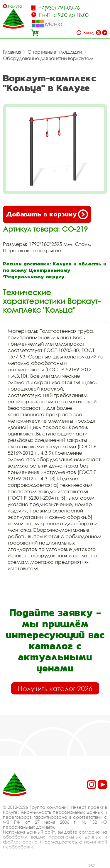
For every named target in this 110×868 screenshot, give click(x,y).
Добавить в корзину (47, 214)
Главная (12, 52)
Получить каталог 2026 (55, 688)
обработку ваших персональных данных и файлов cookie (55, 839)
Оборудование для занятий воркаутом (48, 58)
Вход (88, 33)
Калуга (15, 6)
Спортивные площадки (55, 52)
